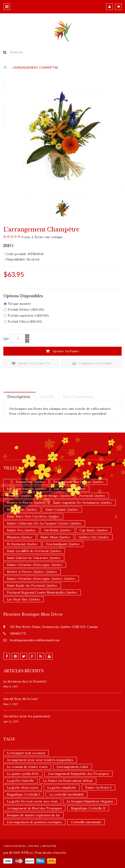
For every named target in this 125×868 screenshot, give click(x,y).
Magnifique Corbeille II (88, 808)
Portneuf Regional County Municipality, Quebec (42, 592)
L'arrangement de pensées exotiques (34, 822)
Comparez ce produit (92, 364)
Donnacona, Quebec (30, 482)
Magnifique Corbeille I (24, 794)
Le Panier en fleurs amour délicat (68, 781)
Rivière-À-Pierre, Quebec (26, 503)
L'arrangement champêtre (36, 67)
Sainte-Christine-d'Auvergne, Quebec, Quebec (41, 579)
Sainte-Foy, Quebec (21, 530)
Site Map (34, 846)
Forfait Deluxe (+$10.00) (24, 309)
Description (19, 397)
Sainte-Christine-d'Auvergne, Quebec (35, 565)
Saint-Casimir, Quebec (62, 509)
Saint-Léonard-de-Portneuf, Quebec (34, 551)
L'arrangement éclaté (73, 767)
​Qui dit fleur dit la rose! (21, 699)
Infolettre (49, 846)
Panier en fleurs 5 (98, 788)
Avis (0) (47, 397)
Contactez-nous (14, 846)
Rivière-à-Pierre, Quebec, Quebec (32, 572)
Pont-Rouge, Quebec (55, 496)
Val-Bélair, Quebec (58, 530)
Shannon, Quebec (20, 537)
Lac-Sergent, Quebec (70, 489)
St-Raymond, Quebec (22, 544)
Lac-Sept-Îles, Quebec (24, 599)
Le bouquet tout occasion (26, 753)
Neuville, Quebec (19, 496)
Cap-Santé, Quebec (94, 530)
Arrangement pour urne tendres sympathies (40, 760)
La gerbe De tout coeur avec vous (32, 801)
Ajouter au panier (62, 351)
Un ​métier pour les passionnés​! (27, 716)
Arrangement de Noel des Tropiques (34, 808)
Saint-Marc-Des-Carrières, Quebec (33, 516)
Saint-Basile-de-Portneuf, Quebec (32, 586)
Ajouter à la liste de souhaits (31, 364)
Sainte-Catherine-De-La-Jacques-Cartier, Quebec (44, 523)
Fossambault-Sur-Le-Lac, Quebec (78, 482)
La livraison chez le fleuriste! (25, 681)
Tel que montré (17, 304)
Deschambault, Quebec (63, 544)
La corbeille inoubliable (67, 794)
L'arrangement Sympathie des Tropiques (78, 774)
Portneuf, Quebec (92, 496)
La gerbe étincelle (20, 781)
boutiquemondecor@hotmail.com (35, 640)
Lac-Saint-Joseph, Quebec (26, 489)
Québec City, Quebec (94, 537)
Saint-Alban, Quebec (55, 537)
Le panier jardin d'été (23, 774)
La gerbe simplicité (62, 788)
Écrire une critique (48, 237)
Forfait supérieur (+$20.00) (26, 315)
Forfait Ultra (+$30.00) (23, 322)
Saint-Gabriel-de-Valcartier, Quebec (34, 558)
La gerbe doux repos (23, 788)
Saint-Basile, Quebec (22, 509)
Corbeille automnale (86, 822)
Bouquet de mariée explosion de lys (33, 815)
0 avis (26, 237)
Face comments (79, 397)
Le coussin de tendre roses (27, 767)
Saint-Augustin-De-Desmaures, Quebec (83, 503)
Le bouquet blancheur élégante (90, 801)
